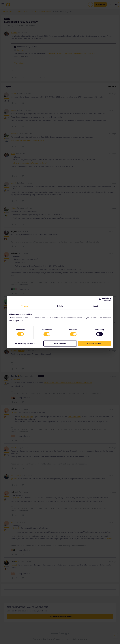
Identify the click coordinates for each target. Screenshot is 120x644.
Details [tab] (60, 306)
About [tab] (95, 306)
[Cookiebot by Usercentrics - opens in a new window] (101, 299)
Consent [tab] (25, 306)
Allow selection (60, 343)
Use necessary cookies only (26, 343)
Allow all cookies (94, 343)
